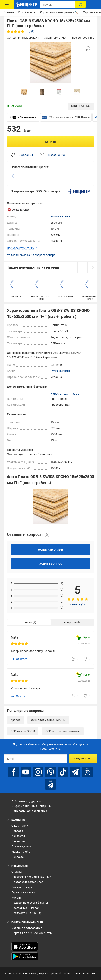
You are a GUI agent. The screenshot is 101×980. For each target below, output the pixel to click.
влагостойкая (69, 394)
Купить (50, 142)
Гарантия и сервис (24, 892)
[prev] (82, 267)
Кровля (15, 720)
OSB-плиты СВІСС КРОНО (48, 720)
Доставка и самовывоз (27, 882)
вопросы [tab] (70, 622)
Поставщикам (21, 846)
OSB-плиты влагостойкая (63, 731)
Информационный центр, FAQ (32, 806)
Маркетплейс (21, 852)
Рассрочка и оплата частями (31, 877)
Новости (17, 831)
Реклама (17, 857)
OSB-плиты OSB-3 (23, 731)
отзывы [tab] (27, 622)
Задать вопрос (51, 564)
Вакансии (18, 841)
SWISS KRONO (60, 216)
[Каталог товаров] (7, 4)
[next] (92, 267)
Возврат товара (22, 887)
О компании (20, 826)
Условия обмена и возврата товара (31, 255)
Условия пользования (27, 928)
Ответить (20, 659)
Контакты (18, 836)
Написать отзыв (50, 550)
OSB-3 (55, 394)
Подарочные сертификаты (30, 903)
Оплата (16, 872)
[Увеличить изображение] (88, 49)
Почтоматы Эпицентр (26, 913)
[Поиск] (80, 4)
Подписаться (83, 759)
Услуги (16, 898)
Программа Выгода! (25, 908)
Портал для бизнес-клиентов (32, 933)
